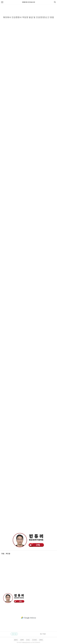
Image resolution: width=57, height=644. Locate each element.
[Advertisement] (28, 519)
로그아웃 (35, 640)
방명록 (22, 640)
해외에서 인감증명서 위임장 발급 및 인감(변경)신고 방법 (28, 17)
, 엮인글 (7, 554)
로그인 (28, 640)
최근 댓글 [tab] (43, 634)
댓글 (3, 554)
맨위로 (41, 640)
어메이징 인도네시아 (28, 2)
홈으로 (16, 640)
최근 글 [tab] (14, 634)
